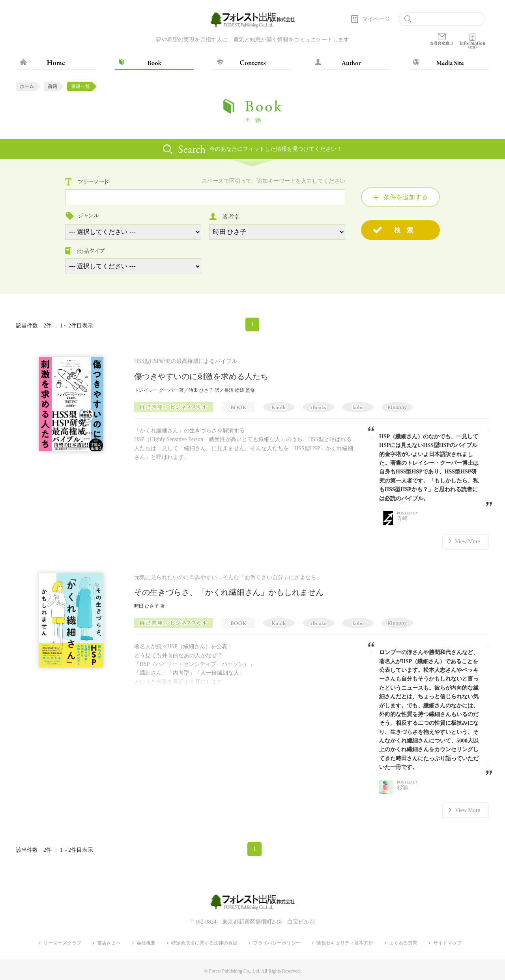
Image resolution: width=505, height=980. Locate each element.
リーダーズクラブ (62, 942)
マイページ (376, 19)
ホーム (27, 86)
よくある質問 (403, 942)
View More (467, 541)
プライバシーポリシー (277, 942)
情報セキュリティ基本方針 (345, 942)
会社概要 (146, 942)
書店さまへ (109, 942)
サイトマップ (447, 942)
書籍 (52, 86)
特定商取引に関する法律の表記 (204, 942)
